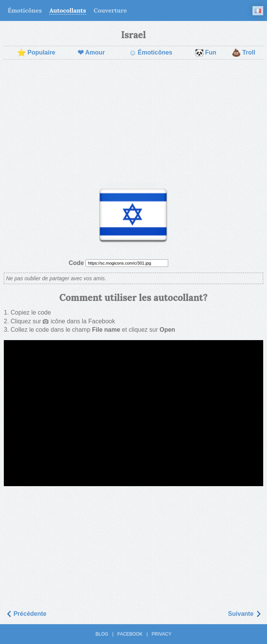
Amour (91, 53)
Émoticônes (25, 10)
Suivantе (245, 614)
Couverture (110, 10)
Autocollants (68, 10)
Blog (102, 634)
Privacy (162, 634)
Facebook (130, 634)
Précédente (26, 614)
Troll (243, 53)
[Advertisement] (133, 120)
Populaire (36, 53)
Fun (205, 53)
